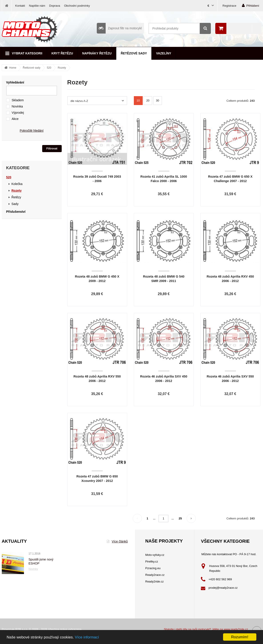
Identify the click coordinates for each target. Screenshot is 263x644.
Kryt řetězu (62, 53)
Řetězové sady (134, 53)
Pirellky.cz (152, 562)
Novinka (17, 106)
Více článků (117, 541)
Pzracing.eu (153, 568)
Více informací (87, 637)
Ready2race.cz (155, 575)
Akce (15, 119)
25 (180, 518)
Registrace (229, 6)
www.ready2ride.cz (236, 629)
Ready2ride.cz (155, 581)
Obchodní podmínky (77, 6)
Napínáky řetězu (97, 53)
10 (138, 100)
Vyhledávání (15, 82)
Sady (15, 204)
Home (13, 68)
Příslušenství (16, 212)
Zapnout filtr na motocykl (119, 28)
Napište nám (37, 6)
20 (148, 100)
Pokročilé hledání (32, 131)
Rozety (62, 68)
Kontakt (20, 6)
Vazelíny (164, 53)
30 (158, 100)
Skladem (18, 100)
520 (49, 68)
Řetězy (16, 197)
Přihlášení (251, 5)
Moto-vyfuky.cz (155, 555)
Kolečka (17, 184)
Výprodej (18, 113)
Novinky (33, 569)
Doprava (55, 6)
